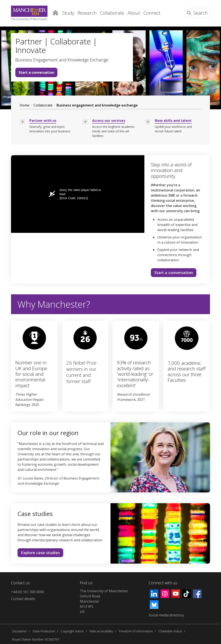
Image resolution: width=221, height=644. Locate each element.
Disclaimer (19, 631)
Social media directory (166, 615)
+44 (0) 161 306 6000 (28, 592)
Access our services (109, 121)
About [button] (134, 13)
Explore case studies (40, 553)
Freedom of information (136, 631)
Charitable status (170, 631)
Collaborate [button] (112, 13)
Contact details (23, 599)
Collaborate (43, 105)
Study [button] (68, 13)
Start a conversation (36, 72)
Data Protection (44, 631)
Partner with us (43, 121)
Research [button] (87, 13)
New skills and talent (173, 121)
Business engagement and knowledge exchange (97, 105)
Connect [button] (152, 13)
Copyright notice (72, 631)
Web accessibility (101, 631)
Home (55, 12)
